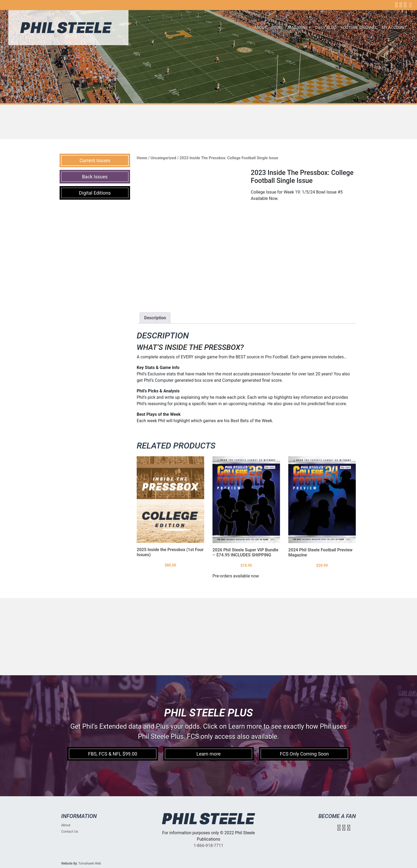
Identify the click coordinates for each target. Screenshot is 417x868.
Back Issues (95, 177)
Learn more (208, 754)
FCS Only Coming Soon (304, 754)
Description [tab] (155, 318)
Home (142, 158)
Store (277, 28)
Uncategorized (163, 158)
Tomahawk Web (90, 863)
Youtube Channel (359, 28)
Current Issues (95, 160)
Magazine (298, 28)
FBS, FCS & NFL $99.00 (113, 754)
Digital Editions (95, 193)
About (261, 28)
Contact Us (70, 831)
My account (394, 28)
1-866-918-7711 (208, 846)
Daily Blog (326, 28)
